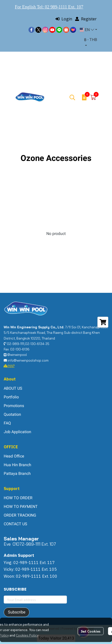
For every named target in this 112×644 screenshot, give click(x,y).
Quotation (12, 414)
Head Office (14, 456)
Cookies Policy (27, 635)
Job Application (17, 432)
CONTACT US (15, 524)
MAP (9, 366)
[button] (88, 30)
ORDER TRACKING (20, 515)
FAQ (7, 423)
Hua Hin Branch (17, 465)
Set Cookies (91, 631)
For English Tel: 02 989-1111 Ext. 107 (49, 7)
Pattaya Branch (17, 474)
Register (86, 19)
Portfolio (11, 397)
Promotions (14, 406)
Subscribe (17, 612)
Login (64, 19)
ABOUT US (13, 388)
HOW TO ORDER (18, 498)
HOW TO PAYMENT (21, 507)
